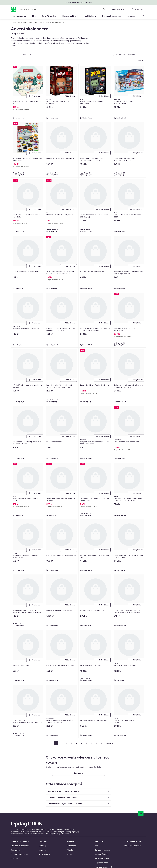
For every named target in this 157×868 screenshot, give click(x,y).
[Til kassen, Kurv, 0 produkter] (138, 9)
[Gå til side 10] (102, 743)
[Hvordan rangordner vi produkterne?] (113, 55)
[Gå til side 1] (56, 743)
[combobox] (63, 9)
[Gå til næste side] (110, 743)
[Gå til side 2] (61, 743)
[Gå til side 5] (76, 743)
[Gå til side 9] (96, 743)
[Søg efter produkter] (104, 9)
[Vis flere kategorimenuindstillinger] (143, 16)
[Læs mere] (78, 773)
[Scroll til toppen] (141, 813)
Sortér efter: (121, 55)
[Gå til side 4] (71, 743)
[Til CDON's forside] (14, 9)
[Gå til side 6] (81, 743)
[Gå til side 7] (86, 743)
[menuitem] (20, 16)
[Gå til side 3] (66, 743)
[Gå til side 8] (91, 743)
